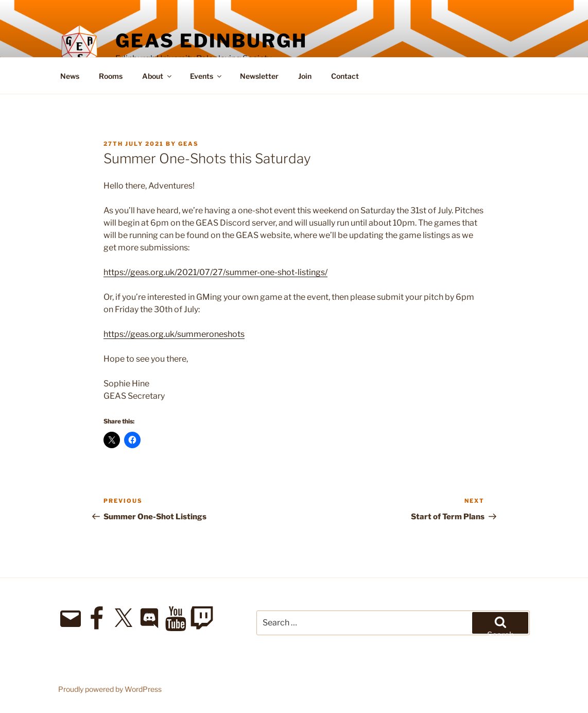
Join (305, 76)
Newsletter (259, 76)
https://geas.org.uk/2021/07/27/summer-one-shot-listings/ (215, 272)
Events (206, 76)
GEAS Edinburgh (211, 41)
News (70, 76)
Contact (345, 76)
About (158, 76)
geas (188, 144)
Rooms (111, 76)
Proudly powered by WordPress (110, 689)
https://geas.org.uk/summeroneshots (174, 334)
